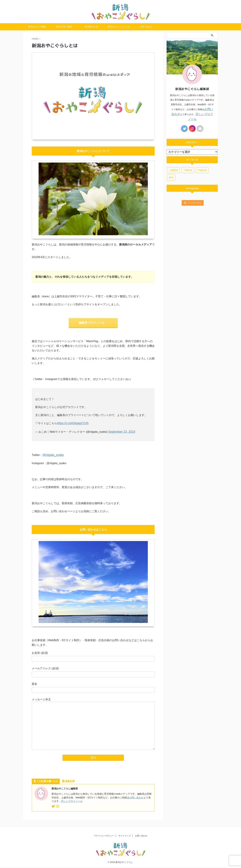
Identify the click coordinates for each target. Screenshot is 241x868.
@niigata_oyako (52, 460)
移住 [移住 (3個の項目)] (171, 177)
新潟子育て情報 (64, 34)
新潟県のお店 (91, 34)
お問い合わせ (146, 34)
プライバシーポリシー (104, 837)
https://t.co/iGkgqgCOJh (72, 429)
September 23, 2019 (121, 437)
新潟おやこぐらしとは (119, 34)
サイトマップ (125, 837)
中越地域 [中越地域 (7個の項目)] (202, 170)
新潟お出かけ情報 (37, 34)
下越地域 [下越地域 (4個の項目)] (188, 170)
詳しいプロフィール (72, 806)
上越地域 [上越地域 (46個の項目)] (173, 170)
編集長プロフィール (92, 329)
